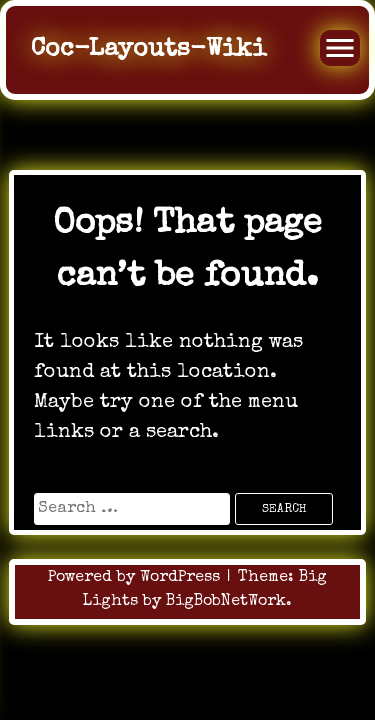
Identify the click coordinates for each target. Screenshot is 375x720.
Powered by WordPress (136, 578)
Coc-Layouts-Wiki (148, 49)
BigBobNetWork (226, 602)
